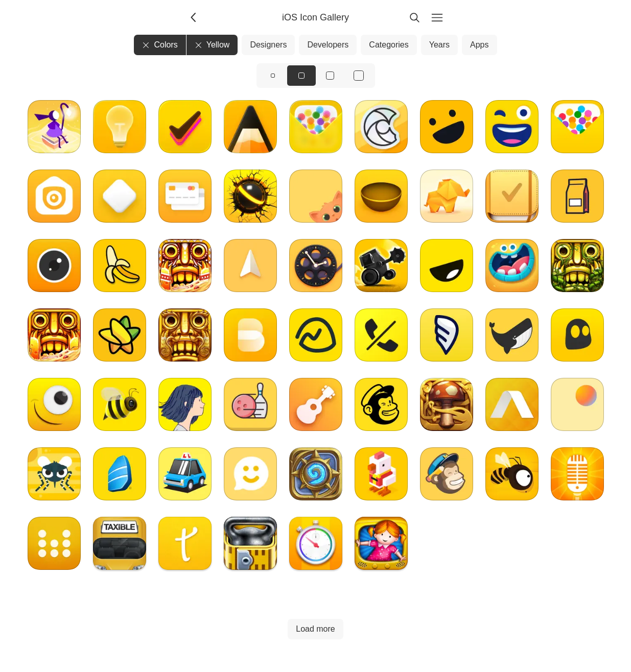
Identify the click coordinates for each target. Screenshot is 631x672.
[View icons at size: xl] (359, 76)
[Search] (415, 17)
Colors (160, 45)
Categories (389, 45)
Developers (328, 45)
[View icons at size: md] (301, 76)
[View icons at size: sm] (273, 76)
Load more (315, 629)
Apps (479, 45)
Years (439, 45)
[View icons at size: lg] (330, 76)
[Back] (194, 17)
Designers (268, 45)
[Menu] (437, 17)
